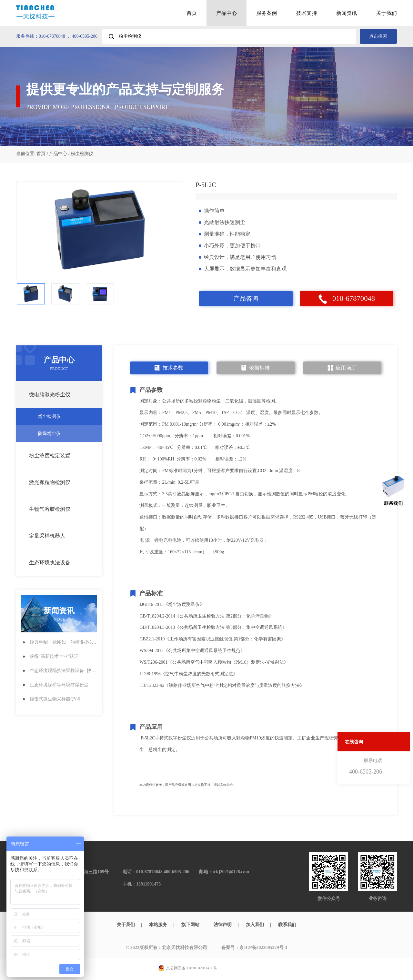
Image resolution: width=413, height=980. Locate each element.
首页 (192, 13)
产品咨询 (246, 299)
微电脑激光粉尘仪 (61, 395)
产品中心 (227, 13)
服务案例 (267, 13)
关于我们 (387, 13)
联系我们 (287, 925)
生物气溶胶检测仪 (61, 510)
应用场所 (342, 369)
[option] (100, 230)
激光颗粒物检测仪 (61, 483)
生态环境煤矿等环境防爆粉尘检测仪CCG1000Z (63, 685)
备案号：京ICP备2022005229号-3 (256, 948)
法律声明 (223, 925)
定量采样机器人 (61, 537)
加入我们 (255, 925)
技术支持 (307, 13)
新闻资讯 (347, 13)
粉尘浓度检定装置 (61, 456)
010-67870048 (347, 299)
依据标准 (255, 369)
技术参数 (169, 369)
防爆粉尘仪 (65, 434)
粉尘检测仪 (65, 417)
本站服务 (158, 925)
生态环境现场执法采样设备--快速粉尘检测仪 (63, 671)
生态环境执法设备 (61, 563)
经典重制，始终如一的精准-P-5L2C (63, 643)
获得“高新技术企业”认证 (54, 657)
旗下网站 (190, 925)
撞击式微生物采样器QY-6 (55, 700)
